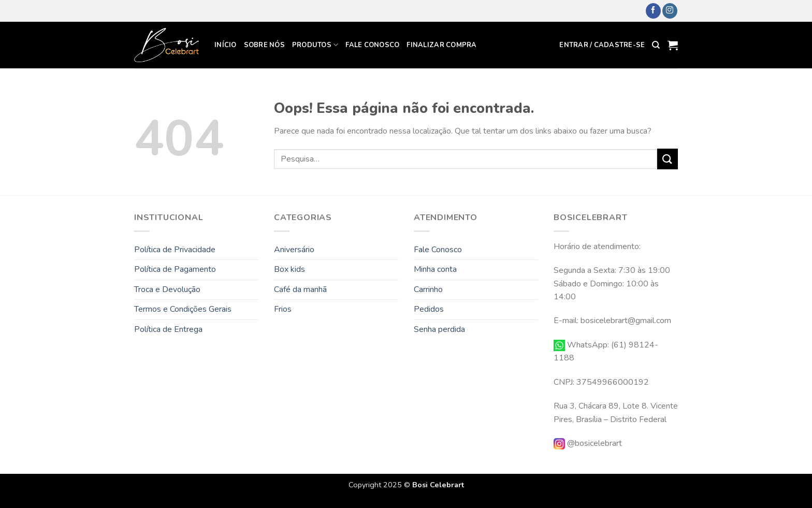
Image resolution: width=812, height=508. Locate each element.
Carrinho (428, 289)
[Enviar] (668, 159)
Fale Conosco (372, 45)
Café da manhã (300, 289)
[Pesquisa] (656, 45)
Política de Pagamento (175, 269)
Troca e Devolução (167, 289)
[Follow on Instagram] (670, 11)
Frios (283, 309)
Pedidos (429, 309)
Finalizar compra (441, 45)
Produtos (315, 45)
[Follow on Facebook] (653, 11)
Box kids (289, 269)
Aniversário (294, 250)
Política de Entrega (168, 329)
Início (226, 45)
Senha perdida (439, 329)
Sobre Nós (264, 45)
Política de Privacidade (175, 250)
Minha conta (435, 269)
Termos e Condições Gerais (183, 309)
